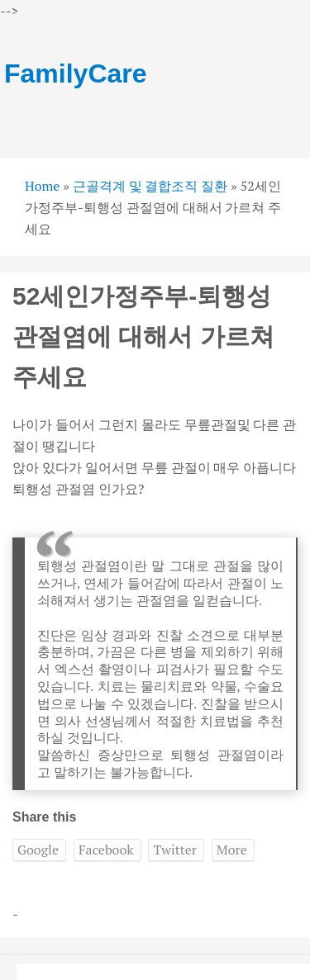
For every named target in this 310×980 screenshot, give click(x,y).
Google (38, 850)
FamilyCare (76, 73)
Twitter (174, 850)
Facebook (106, 850)
